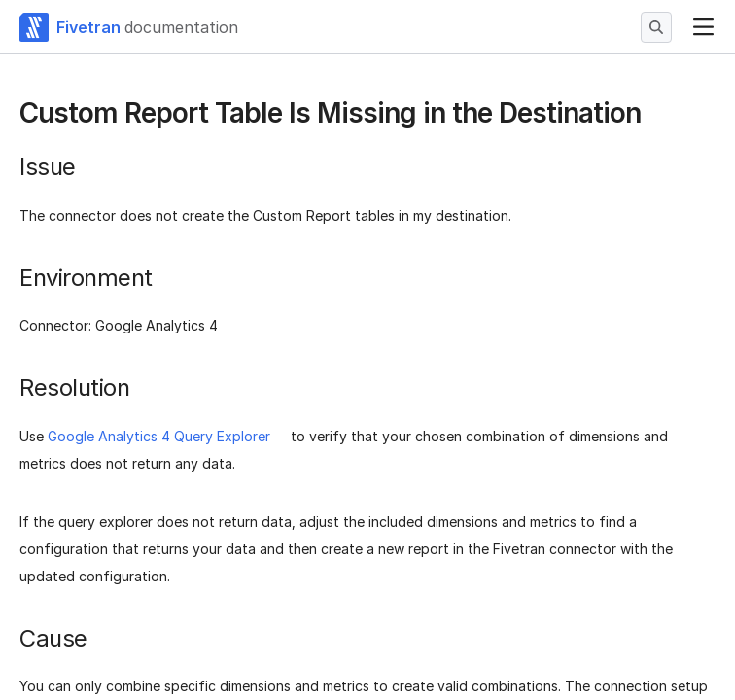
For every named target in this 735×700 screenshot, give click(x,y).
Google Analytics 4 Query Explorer (159, 436)
